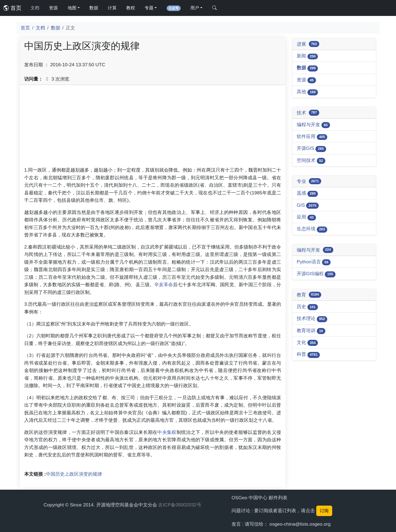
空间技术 (311, 161)
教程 (131, 8)
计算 (112, 8)
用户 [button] (195, 8)
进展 (308, 44)
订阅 (324, 511)
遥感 (307, 193)
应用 (306, 217)
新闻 (307, 56)
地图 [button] (72, 8)
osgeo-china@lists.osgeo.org (300, 524)
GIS (308, 206)
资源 (53, 8)
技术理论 (312, 319)
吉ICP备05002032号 (180, 505)
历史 (307, 307)
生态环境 (312, 229)
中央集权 (167, 432)
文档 (35, 8)
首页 (12, 8)
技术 (308, 113)
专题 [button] (149, 8)
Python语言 (314, 262)
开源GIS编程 (316, 274)
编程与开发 (313, 125)
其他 (307, 92)
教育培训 (311, 331)
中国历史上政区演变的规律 (74, 474)
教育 (309, 295)
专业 (309, 181)
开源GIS (311, 149)
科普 (308, 355)
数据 (94, 8)
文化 (307, 343)
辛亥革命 (164, 285)
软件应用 (312, 137)
